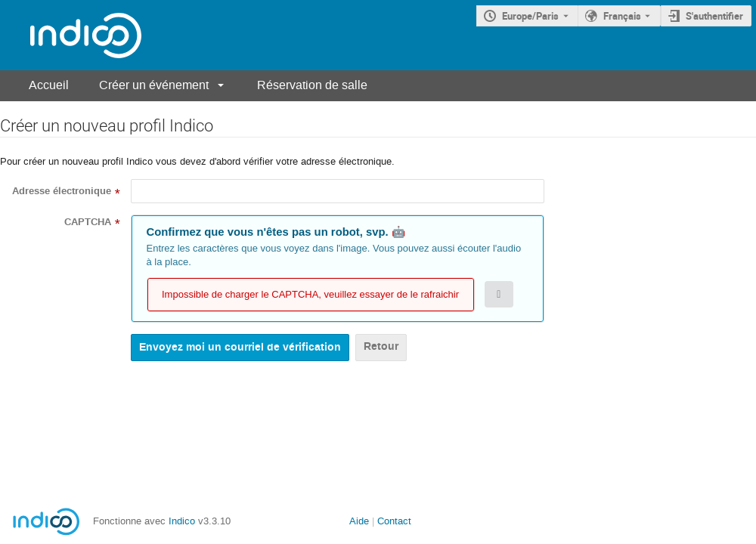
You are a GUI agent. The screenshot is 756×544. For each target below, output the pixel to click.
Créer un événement (154, 85)
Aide (359, 521)
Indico (182, 521)
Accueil (49, 85)
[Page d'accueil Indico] (71, 35)
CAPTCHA (88, 222)
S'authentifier (714, 16)
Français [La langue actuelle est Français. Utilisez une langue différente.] (622, 16)
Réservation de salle (312, 85)
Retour (381, 346)
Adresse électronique (62, 191)
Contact (394, 521)
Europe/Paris (530, 16)
